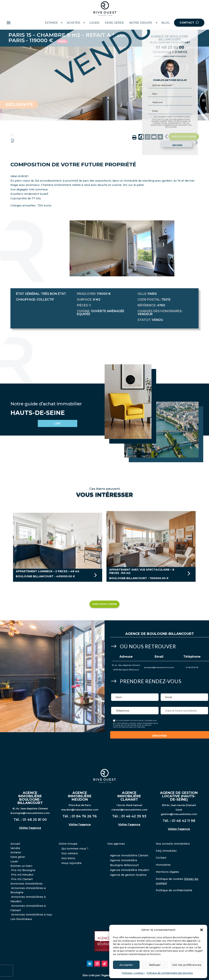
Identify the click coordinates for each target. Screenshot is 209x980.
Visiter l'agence (30, 828)
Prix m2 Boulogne (23, 870)
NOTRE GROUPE (141, 23)
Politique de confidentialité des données (170, 973)
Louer (14, 861)
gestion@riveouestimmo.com (179, 814)
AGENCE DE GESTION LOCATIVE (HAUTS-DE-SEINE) (179, 796)
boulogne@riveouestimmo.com (159, 667)
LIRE (58, 423)
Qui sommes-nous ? (75, 849)
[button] (202, 930)
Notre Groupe (68, 844)
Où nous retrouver (148, 646)
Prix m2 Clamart (22, 879)
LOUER (94, 23)
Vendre (15, 848)
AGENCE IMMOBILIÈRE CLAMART (129, 796)
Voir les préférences (187, 965)
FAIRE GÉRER (114, 23)
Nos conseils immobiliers (173, 844)
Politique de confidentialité (174, 890)
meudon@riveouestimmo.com (80, 810)
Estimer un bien (21, 866)
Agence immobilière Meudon (130, 870)
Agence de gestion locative (128, 875)
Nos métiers (70, 853)
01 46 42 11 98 (184, 821)
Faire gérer (18, 857)
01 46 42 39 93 (134, 816)
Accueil (15, 844)
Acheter (16, 852)
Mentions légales (167, 872)
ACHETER (73, 23)
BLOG (166, 23)
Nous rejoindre (71, 863)
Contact (161, 858)
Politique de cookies (169, 879)
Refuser (155, 965)
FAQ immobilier (166, 851)
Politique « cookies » (133, 973)
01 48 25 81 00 (192, 667)
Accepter (126, 965)
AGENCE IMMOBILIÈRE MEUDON (80, 796)
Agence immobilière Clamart (129, 855)
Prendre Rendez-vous (151, 681)
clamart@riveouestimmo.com (129, 810)
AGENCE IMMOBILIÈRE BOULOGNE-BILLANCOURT (30, 798)
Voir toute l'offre (104, 604)
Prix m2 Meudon (22, 875)
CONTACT (189, 23)
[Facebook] (141, 137)
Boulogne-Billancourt (170, 634)
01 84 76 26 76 (84, 816)
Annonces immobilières (27, 884)
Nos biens (68, 858)
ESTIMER (51, 23)
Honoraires (163, 865)
